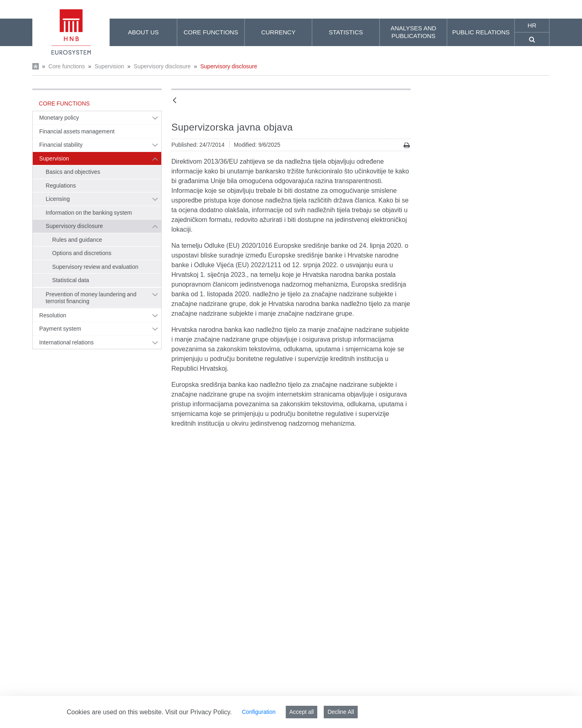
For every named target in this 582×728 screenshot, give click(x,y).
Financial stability (61, 145)
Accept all (302, 712)
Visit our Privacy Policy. (199, 712)
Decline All (341, 712)
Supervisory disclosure (162, 66)
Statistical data (71, 280)
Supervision (109, 66)
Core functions (67, 66)
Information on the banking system (89, 213)
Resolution (53, 315)
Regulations (61, 186)
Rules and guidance (77, 240)
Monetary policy (59, 118)
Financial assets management (77, 131)
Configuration (258, 712)
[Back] (175, 101)
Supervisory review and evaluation (95, 267)
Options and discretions (82, 253)
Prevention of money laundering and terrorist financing (91, 298)
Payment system (60, 329)
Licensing (58, 199)
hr (532, 25)
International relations (66, 342)
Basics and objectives (73, 172)
